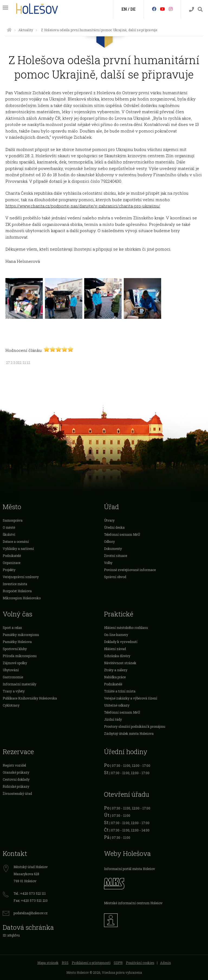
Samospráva (13, 520)
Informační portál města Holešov (129, 869)
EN (124, 9)
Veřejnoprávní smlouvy (21, 577)
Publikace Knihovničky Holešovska (30, 698)
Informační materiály (19, 684)
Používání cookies (140, 963)
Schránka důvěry (117, 656)
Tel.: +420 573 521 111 (30, 893)
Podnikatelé (12, 556)
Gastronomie (13, 677)
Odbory (109, 541)
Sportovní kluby (15, 649)
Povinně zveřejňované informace (130, 570)
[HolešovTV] (162, 9)
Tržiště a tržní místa (120, 691)
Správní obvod (115, 577)
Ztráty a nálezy (116, 670)
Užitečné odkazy (117, 705)
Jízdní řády (113, 719)
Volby (108, 563)
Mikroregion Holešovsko (22, 598)
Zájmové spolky (15, 663)
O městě (9, 527)
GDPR (118, 963)
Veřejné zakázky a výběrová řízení (131, 698)
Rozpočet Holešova (17, 591)
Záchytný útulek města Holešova (129, 733)
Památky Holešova (17, 642)
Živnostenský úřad (17, 793)
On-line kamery (116, 635)
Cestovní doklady (16, 779)
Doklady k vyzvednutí (121, 642)
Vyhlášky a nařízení (18, 549)
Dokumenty (113, 549)
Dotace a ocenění (16, 541)
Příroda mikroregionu (20, 656)
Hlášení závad (115, 649)
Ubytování (11, 670)
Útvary (109, 520)
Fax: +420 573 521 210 (31, 900)
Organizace (12, 563)
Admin (165, 963)
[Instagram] (171, 9)
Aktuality (26, 30)
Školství (9, 534)
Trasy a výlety (14, 691)
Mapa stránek (48, 963)
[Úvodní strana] (9, 30)
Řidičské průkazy (16, 786)
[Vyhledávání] (200, 9)
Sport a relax (12, 628)
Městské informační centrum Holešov (133, 903)
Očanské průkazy (16, 772)
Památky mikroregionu (21, 635)
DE (133, 9)
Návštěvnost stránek (120, 663)
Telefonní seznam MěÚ (122, 534)
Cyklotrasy (11, 705)
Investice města (15, 584)
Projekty (9, 570)
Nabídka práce (115, 677)
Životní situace (116, 556)
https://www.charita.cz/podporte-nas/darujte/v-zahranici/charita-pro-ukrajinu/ (83, 206)
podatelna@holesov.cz (31, 913)
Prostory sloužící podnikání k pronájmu (135, 726)
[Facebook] (154, 9)
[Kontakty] (191, 9)
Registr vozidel (14, 765)
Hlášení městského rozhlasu (126, 628)
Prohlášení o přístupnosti (91, 963)
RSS (65, 963)
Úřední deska (114, 527)
